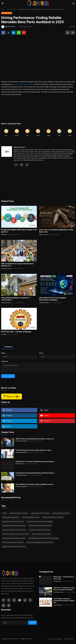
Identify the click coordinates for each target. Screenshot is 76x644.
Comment (5, 361)
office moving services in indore (41, 534)
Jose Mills (4, 334)
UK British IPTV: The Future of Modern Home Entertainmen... (35, 462)
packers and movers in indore (40, 513)
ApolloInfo (4, 235)
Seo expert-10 (57, 581)
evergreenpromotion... (22, 475)
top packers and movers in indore (53, 517)
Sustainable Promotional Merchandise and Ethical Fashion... (35, 473)
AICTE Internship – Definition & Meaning (16, 332)
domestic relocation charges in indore (14, 538)
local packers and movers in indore (40, 530)
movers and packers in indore (19, 513)
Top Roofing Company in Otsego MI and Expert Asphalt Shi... (64, 601)
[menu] (2, 3)
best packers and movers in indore (13, 521)
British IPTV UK (20, 464)
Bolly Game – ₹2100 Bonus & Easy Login (64, 578)
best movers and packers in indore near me (40, 542)
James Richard (57, 605)
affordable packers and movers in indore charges (43, 538)
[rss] (9, 605)
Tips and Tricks (11, 9)
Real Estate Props (58, 592)
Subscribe (32, 623)
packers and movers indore (61, 513)
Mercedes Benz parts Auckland (23, 84)
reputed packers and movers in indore (14, 547)
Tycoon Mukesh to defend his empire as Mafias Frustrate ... (35, 484)
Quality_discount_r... (7, 303)
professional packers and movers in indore (15, 534)
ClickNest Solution (44, 303)
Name (3, 353)
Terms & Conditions (55, 639)
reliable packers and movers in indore (40, 526)
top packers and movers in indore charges (40, 521)
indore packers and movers (11, 517)
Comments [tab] (8, 347)
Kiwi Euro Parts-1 (20, 147)
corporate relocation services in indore (14, 530)
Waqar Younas (43, 235)
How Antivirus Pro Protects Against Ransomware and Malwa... (53, 299)
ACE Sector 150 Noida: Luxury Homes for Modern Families (64, 589)
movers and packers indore (31, 517)
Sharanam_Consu (6, 268)
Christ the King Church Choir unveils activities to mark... (34, 450)
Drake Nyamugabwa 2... (22, 441)
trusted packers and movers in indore (14, 526)
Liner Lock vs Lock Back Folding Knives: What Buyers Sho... (56, 231)
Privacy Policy (69, 639)
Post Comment (8, 376)
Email (41, 353)
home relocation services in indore (13, 542)
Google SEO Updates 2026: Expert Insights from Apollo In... (19, 231)
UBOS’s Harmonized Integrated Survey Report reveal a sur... (35, 439)
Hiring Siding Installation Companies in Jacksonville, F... (15, 299)
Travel (4, 513)
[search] (74, 3)
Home (3, 9)
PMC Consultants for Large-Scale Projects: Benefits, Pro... (18, 265)
